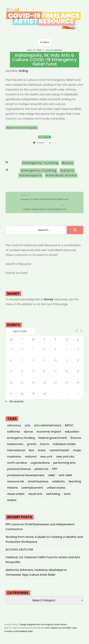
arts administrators (48, 425)
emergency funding (39, 170)
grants (32, 444)
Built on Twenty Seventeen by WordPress (24, 628)
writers (12, 500)
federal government (53, 438)
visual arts (35, 494)
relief (51, 475)
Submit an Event (16, 273)
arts (28, 425)
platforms (42, 469)
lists (32, 450)
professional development (26, 475)
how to (45, 444)
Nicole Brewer (54, 50)
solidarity (59, 481)
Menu (45, 42)
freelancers (15, 444)
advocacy (14, 425)
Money (68, 163)
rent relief (65, 475)
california (14, 432)
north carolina (17, 463)
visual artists (16, 494)
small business (38, 481)
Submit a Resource (18, 264)
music (77, 450)
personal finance (19, 469)
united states (56, 488)
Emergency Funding (40, 163)
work (67, 494)
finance (76, 438)
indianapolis (30, 175)
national (31, 457)
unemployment (32, 488)
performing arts (64, 463)
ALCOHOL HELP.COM (19, 549)
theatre (12, 488)
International (16, 450)
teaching (75, 481)
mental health (59, 450)
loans (42, 450)
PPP (55, 469)
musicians (14, 457)
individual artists (61, 175)
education (72, 432)
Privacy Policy (11, 624)
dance (28, 432)
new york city (65, 457)
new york (46, 457)
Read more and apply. (22, 128)
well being (53, 494)
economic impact (49, 432)
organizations (40, 463)
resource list (16, 481)
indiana (67, 170)
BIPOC (69, 425)
